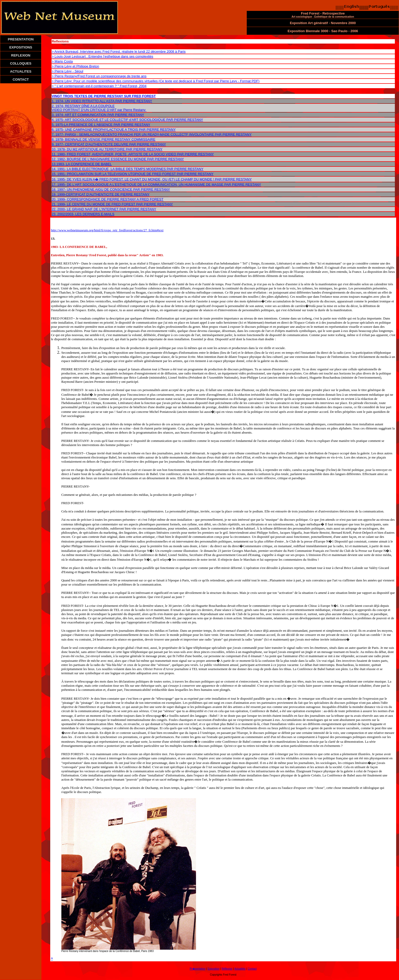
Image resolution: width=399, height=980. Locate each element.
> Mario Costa (62, 61)
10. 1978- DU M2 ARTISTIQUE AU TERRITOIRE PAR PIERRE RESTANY (107, 149)
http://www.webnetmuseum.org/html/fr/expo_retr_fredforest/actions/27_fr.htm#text (107, 230)
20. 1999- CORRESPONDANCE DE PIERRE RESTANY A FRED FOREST (108, 199)
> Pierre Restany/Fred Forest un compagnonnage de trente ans (99, 76)
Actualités (240, 969)
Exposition (213, 969)
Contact (252, 969)
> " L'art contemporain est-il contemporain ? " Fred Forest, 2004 (99, 86)
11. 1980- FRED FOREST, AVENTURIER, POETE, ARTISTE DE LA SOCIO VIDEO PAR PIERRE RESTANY (133, 154)
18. (54, 189)
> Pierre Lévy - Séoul (68, 71)
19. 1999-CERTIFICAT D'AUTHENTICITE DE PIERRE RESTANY (101, 194)
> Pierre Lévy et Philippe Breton (75, 66)
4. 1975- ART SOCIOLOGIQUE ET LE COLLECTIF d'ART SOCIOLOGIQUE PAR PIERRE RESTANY (128, 120)
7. (54, 134)
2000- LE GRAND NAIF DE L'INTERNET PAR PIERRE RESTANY (107, 209)
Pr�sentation (198, 969)
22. (55, 209)
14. (55, 169)
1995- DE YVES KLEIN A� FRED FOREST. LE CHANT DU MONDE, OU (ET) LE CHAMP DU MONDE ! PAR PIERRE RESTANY (154, 179)
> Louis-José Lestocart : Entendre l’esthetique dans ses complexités (103, 56)
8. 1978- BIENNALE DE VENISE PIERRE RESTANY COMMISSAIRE (104, 139)
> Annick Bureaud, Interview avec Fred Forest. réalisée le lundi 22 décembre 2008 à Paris (119, 51)
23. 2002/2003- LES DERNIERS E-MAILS (83, 214)
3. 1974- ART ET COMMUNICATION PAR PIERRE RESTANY (98, 115)
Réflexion (227, 969)
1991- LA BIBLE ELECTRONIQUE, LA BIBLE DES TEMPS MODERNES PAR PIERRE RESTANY (130, 169)
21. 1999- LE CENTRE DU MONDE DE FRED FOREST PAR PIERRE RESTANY (112, 204)
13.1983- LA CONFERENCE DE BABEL (82, 164)
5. (54, 125)
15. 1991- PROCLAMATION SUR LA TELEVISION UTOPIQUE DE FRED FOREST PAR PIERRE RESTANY (133, 174)
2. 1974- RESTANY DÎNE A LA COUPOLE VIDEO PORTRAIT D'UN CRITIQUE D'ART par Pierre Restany (99, 108)
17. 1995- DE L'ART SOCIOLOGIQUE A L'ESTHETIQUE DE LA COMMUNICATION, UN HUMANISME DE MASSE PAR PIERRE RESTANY (157, 185)
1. (54, 101)
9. (54, 144)
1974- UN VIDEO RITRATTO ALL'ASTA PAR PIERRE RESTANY (104, 101)
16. (55, 179)
